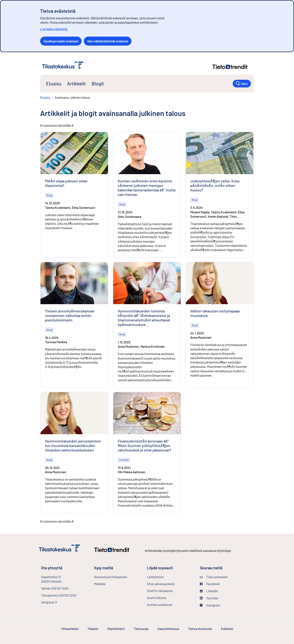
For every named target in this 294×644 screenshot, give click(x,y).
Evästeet (227, 629)
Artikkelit (76, 84)
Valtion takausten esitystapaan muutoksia (215, 313)
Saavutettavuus (168, 629)
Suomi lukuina (157, 598)
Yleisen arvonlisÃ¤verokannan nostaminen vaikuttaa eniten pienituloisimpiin (70, 315)
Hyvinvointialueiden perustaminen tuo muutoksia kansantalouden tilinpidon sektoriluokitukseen (73, 445)
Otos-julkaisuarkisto (170, 584)
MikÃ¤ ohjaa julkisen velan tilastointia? (66, 183)
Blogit (98, 84)
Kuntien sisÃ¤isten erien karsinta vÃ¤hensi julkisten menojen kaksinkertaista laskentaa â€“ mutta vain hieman (147, 188)
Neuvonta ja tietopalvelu (111, 577)
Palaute (93, 629)
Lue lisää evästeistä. (54, 29)
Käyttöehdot (116, 629)
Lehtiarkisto (165, 577)
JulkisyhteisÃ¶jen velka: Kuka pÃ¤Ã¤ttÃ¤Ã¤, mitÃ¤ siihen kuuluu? (215, 185)
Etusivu (54, 84)
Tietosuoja (141, 629)
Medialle (100, 584)
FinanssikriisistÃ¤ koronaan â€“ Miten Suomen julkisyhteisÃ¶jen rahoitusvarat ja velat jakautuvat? (145, 445)
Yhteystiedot (70, 629)
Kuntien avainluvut (160, 605)
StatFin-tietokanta (170, 591)
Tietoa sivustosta (200, 629)
